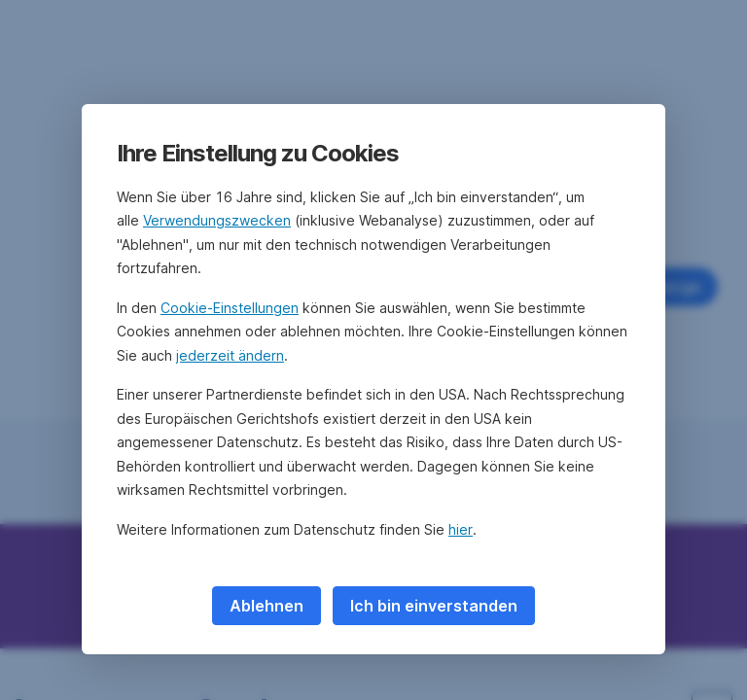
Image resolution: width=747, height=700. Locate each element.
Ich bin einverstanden (434, 606)
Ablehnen (267, 606)
